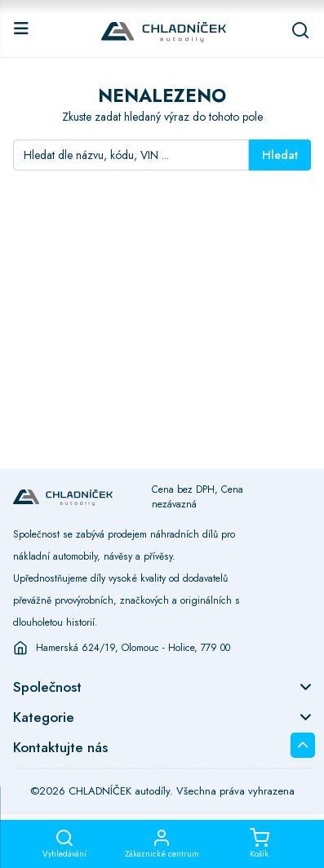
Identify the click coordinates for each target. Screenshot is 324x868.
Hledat (280, 155)
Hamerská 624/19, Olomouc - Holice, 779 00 (133, 648)
